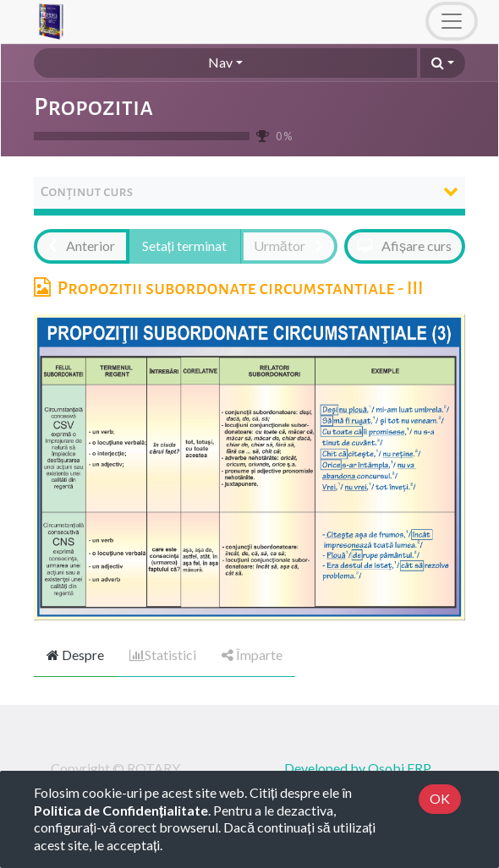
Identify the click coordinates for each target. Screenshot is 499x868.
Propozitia (93, 107)
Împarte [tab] (252, 655)
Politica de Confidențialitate (121, 810)
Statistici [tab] (163, 655)
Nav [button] (220, 62)
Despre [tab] (75, 655)
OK (440, 798)
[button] (443, 63)
